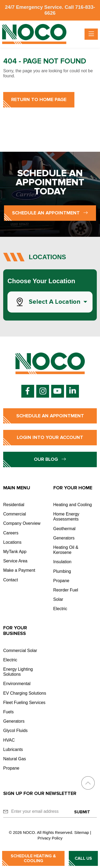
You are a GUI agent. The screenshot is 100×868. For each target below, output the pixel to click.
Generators (64, 538)
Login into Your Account (50, 437)
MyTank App (15, 552)
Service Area (15, 561)
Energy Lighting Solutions (18, 672)
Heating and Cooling (73, 505)
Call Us (83, 858)
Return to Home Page (39, 99)
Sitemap (82, 832)
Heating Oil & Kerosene (66, 550)
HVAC (9, 740)
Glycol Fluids (15, 731)
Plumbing (62, 571)
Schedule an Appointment (50, 213)
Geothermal (65, 529)
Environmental (17, 684)
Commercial (15, 514)
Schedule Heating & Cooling (33, 858)
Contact (11, 580)
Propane (61, 581)
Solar (58, 599)
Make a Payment (19, 570)
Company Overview (22, 523)
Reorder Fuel (66, 590)
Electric (60, 609)
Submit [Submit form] (82, 812)
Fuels (8, 712)
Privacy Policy (50, 838)
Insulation (63, 562)
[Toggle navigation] (91, 34)
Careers (11, 533)
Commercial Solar (20, 651)
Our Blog (50, 459)
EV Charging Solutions (25, 693)
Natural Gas (15, 759)
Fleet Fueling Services (24, 703)
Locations (12, 542)
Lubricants (13, 749)
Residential (14, 505)
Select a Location (55, 302)
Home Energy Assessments (66, 517)
